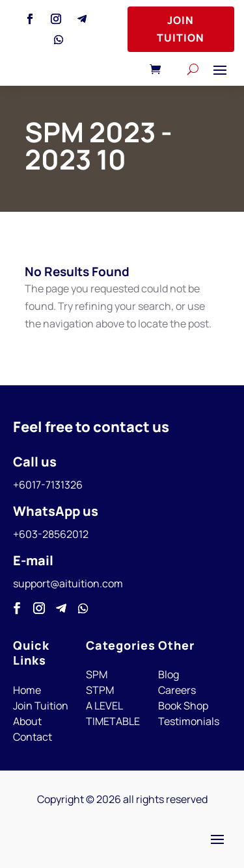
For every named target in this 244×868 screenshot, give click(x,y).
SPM (97, 674)
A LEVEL (104, 706)
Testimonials (189, 721)
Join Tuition (181, 29)
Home (27, 690)
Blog (169, 674)
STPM (100, 690)
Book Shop (183, 706)
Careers (177, 690)
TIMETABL (110, 721)
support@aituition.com (68, 583)
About (27, 721)
